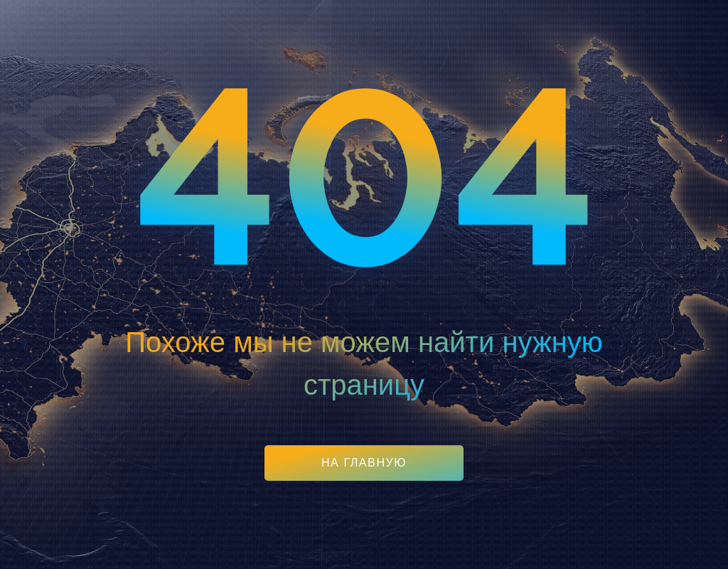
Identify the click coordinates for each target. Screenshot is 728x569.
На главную (364, 463)
